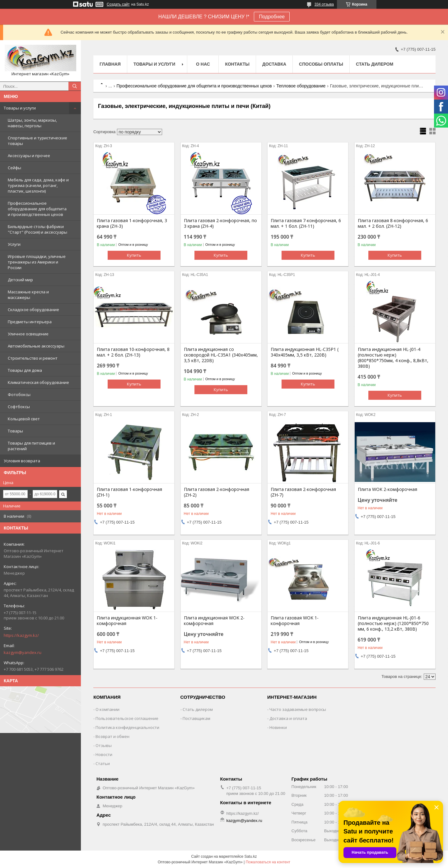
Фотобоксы (19, 394)
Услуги (14, 244)
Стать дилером (375, 64)
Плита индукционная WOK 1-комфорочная (127, 621)
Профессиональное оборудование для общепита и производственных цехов (37, 209)
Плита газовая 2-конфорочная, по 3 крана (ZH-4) (220, 223)
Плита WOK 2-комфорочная (387, 489)
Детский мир (20, 280)
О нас (203, 64)
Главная (110, 64)
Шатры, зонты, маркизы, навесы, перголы (32, 123)
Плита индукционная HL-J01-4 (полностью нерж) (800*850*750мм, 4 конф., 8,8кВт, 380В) (393, 358)
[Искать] (75, 86)
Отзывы (104, 745)
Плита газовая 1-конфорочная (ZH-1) (129, 492)
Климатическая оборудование (38, 382)
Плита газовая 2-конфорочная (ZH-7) (303, 492)
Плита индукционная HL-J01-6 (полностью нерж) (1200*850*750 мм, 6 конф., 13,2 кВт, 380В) (393, 623)
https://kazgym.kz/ (21, 635)
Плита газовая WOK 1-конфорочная (295, 621)
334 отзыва (324, 4)
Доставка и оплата (288, 718)
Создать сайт (118, 4)
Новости (104, 754)
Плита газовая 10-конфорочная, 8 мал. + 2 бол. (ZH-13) (133, 352)
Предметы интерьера (30, 322)
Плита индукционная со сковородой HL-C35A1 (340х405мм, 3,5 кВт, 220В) (221, 355)
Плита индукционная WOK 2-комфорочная (214, 621)
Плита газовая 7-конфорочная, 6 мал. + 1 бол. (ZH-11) (306, 223)
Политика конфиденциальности (127, 727)
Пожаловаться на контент (268, 862)
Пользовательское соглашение (127, 718)
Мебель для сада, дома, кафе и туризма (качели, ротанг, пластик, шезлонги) (38, 185)
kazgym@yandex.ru (23, 652)
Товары (15, 431)
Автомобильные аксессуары (36, 346)
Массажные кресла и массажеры (28, 295)
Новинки (278, 727)
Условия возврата (22, 461)
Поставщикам (196, 718)
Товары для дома (25, 370)
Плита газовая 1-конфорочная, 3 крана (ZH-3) (132, 223)
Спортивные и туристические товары (37, 141)
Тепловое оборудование (301, 86)
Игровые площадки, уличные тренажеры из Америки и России (37, 262)
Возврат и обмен (112, 736)
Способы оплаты (321, 64)
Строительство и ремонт (33, 358)
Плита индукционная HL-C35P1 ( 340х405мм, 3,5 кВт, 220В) (305, 352)
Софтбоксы (19, 407)
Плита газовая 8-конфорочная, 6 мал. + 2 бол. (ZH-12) (393, 223)
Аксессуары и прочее (29, 156)
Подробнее (272, 17)
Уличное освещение (28, 334)
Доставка (274, 64)
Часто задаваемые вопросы (298, 709)
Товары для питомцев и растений (31, 446)
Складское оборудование (33, 310)
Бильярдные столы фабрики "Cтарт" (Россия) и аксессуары (37, 229)
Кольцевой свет (24, 419)
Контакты (237, 64)
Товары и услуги (20, 108)
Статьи (103, 763)
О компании (107, 709)
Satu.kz (250, 856)
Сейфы (14, 168)
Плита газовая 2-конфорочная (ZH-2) (217, 492)
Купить (134, 255)
